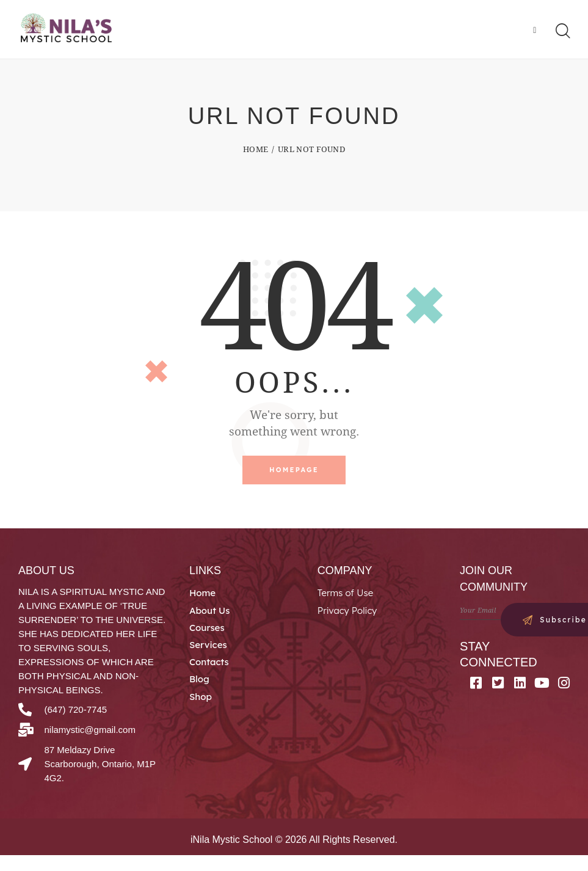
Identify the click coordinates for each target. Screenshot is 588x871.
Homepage (294, 472)
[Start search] (562, 32)
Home (256, 150)
